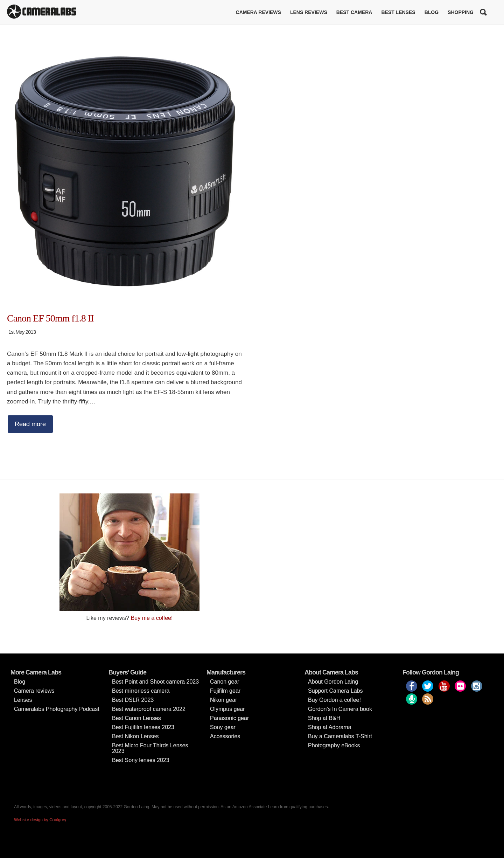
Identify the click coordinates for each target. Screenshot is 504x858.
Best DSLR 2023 (133, 700)
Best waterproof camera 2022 (149, 709)
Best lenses (398, 12)
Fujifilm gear (225, 691)
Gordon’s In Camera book (340, 709)
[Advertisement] (374, 542)
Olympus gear (227, 709)
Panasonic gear (229, 718)
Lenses (23, 700)
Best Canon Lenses (136, 718)
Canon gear (225, 682)
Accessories (225, 736)
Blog (432, 12)
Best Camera (354, 12)
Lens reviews (309, 12)
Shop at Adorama (330, 727)
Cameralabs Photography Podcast (57, 709)
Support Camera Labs (335, 691)
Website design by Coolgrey (40, 820)
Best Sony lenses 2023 (141, 760)
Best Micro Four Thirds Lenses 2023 (150, 748)
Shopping (461, 12)
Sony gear (223, 727)
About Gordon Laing (333, 682)
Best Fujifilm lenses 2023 (143, 727)
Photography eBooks (334, 745)
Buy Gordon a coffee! (334, 700)
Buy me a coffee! (152, 618)
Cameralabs (42, 12)
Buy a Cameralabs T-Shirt (340, 736)
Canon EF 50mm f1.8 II (50, 318)
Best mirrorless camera (141, 691)
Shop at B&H (324, 718)
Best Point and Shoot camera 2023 (155, 682)
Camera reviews (258, 12)
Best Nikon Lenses (135, 736)
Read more (30, 424)
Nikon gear (223, 700)
